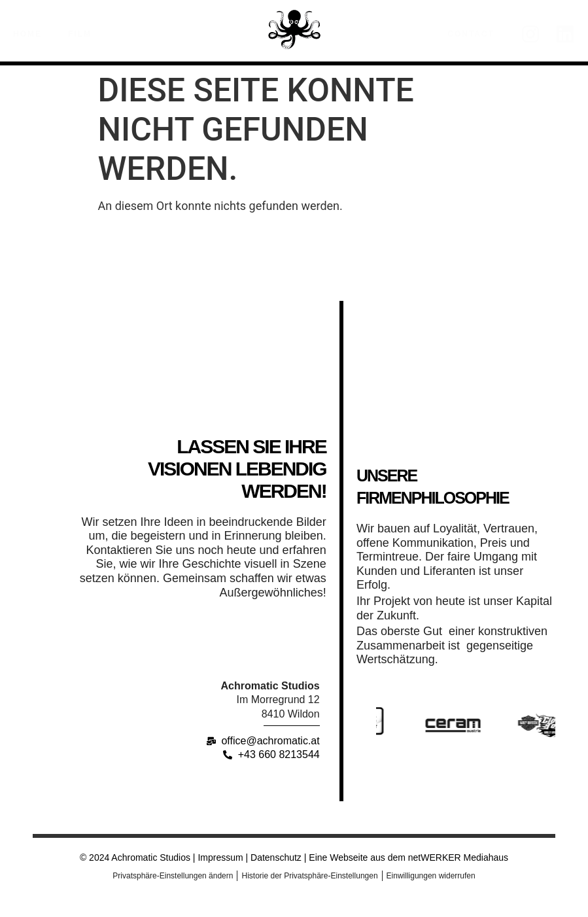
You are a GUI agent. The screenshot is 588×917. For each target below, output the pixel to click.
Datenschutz (275, 857)
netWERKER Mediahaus (458, 857)
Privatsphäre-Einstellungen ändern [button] (173, 876)
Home (27, 34)
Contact (471, 34)
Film (83, 34)
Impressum (220, 857)
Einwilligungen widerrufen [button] (431, 876)
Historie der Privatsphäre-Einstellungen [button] (309, 876)
